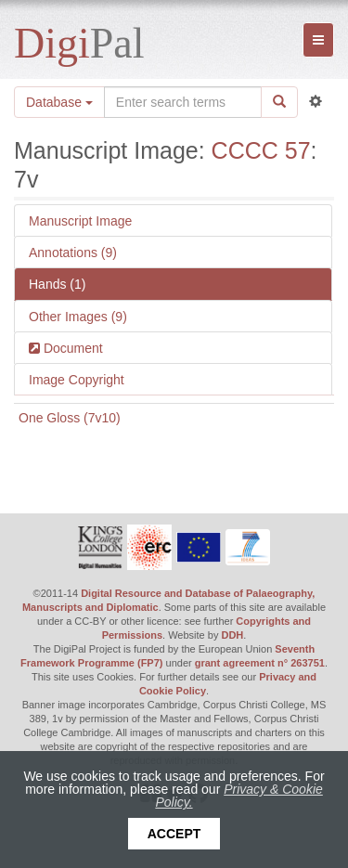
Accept (174, 834)
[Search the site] (183, 102)
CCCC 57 (261, 150)
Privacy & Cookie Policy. (238, 796)
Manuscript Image (80, 221)
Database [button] (59, 102)
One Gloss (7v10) (70, 418)
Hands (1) (57, 284)
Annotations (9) (73, 253)
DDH (232, 635)
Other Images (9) (78, 317)
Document (71, 348)
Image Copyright (77, 380)
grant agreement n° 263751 (260, 663)
